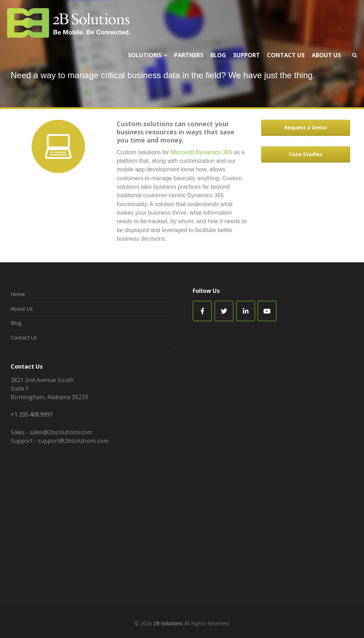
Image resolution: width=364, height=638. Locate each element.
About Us (22, 309)
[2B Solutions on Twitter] (224, 311)
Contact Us (24, 337)
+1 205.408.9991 (32, 414)
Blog (16, 323)
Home (18, 294)
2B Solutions (168, 623)
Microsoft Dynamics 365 (201, 152)
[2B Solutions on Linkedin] (246, 311)
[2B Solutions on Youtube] (267, 311)
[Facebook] (202, 311)
